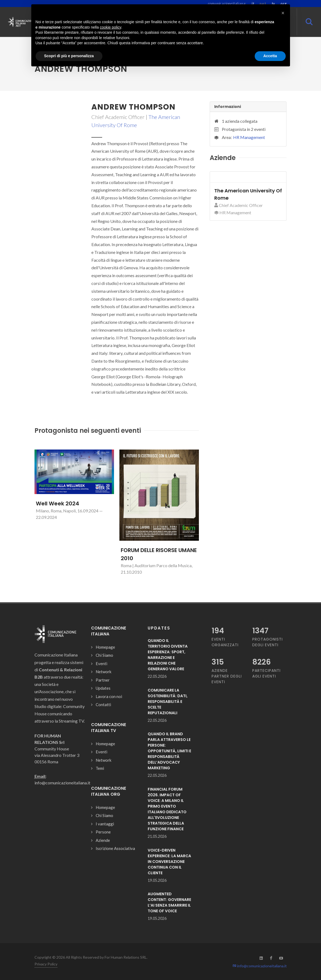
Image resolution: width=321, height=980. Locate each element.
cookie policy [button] (110, 27)
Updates (103, 688)
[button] (283, 13)
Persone (103, 832)
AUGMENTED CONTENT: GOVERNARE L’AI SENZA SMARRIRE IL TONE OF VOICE (169, 902)
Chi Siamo (104, 655)
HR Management (249, 137)
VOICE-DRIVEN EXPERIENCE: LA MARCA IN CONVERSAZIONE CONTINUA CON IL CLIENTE (169, 862)
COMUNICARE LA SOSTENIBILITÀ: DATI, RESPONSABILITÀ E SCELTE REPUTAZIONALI (168, 702)
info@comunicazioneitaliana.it (260, 966)
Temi (100, 768)
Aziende (103, 840)
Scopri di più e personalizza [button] (69, 56)
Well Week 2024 (58, 503)
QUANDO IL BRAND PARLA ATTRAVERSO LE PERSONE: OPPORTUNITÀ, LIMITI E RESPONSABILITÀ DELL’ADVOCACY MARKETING (169, 751)
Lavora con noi (109, 696)
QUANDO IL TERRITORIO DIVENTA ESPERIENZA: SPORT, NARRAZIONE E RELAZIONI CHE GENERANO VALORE (168, 655)
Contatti (103, 705)
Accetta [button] (270, 56)
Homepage (105, 647)
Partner (103, 680)
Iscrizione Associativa (115, 848)
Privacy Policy (46, 964)
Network (103, 672)
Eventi (101, 663)
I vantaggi (105, 824)
